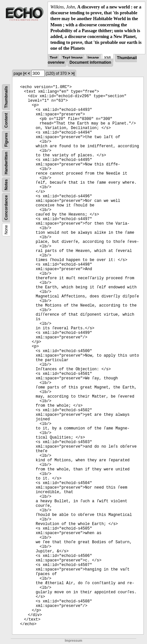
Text (53, 58)
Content (6, 120)
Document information (90, 62)
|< (25, 73)
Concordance (6, 208)
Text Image (73, 58)
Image (93, 58)
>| (73, 73)
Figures (6, 140)
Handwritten (6, 163)
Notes (6, 184)
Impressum (73, 641)
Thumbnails (6, 97)
